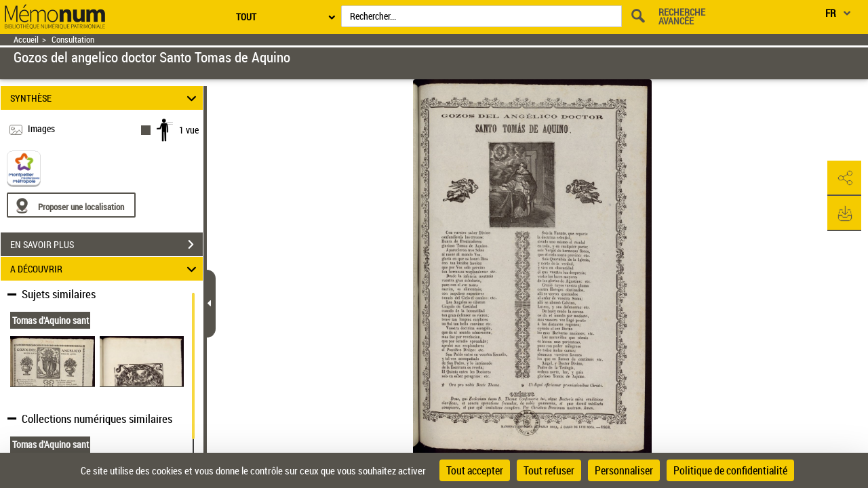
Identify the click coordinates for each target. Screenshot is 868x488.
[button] (844, 178)
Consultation (73, 40)
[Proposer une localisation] (71, 205)
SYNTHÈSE (105, 98)
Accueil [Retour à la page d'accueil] (26, 40)
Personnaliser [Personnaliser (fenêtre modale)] (624, 470)
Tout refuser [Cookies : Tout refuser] (549, 470)
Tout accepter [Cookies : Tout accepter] (475, 470)
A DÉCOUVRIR (105, 269)
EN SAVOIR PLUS (106, 245)
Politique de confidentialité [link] (730, 470)
